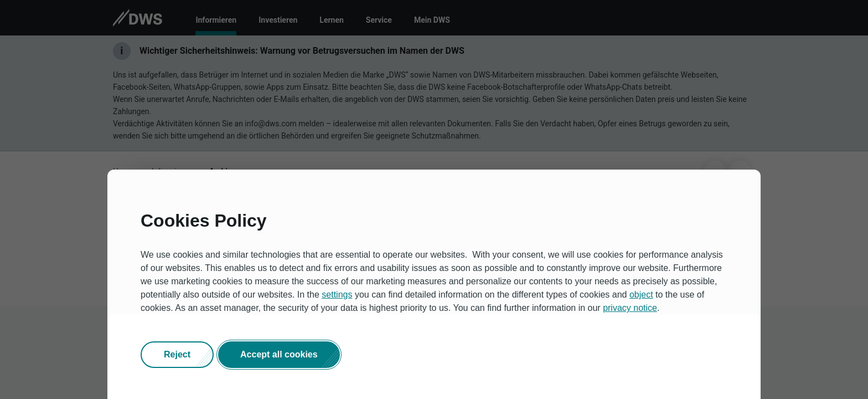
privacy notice (630, 308)
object (641, 295)
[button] (177, 355)
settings (337, 295)
